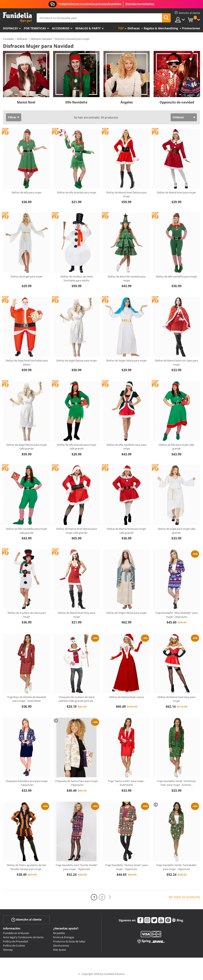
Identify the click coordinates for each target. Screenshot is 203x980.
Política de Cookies (14, 946)
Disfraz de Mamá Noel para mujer (176, 192)
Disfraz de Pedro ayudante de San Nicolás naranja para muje (27, 867)
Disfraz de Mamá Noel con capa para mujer (176, 362)
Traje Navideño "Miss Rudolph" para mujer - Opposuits (176, 615)
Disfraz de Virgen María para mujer (126, 360)
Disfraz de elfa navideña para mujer (176, 276)
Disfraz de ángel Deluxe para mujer (77, 360)
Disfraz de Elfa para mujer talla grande (176, 447)
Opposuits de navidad (177, 102)
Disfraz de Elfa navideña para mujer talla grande (27, 531)
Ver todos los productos (184, 897)
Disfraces (10, 28)
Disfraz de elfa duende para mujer (77, 192)
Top (121, 28)
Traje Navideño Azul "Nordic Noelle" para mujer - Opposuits (77, 867)
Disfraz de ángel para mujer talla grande (177, 531)
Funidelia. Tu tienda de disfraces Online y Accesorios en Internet (17, 18)
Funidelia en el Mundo (16, 933)
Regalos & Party (88, 28)
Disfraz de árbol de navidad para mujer (127, 278)
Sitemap (8, 950)
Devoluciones (61, 946)
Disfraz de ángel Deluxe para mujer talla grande (27, 447)
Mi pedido (59, 933)
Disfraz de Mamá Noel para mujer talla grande (126, 531)
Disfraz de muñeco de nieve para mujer (27, 615)
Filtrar (12, 117)
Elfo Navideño (76, 102)
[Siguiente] (110, 897)
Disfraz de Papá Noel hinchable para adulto (27, 362)
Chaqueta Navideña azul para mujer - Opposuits (27, 783)
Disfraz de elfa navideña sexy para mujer (126, 447)
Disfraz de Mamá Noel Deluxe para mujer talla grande (77, 531)
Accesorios (61, 28)
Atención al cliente (26, 920)
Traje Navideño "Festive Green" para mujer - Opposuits (126, 867)
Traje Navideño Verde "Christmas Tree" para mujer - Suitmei (176, 783)
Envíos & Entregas (64, 937)
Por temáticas (35, 28)
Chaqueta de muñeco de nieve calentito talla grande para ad (77, 699)
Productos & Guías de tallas (69, 941)
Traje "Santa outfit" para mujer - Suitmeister (126, 783)
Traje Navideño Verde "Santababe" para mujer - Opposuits (177, 867)
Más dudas (60, 950)
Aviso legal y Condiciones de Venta (23, 937)
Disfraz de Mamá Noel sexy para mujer (77, 615)
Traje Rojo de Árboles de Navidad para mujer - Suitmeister (27, 699)
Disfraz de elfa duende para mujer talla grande (77, 447)
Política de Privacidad (15, 941)
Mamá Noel (26, 102)
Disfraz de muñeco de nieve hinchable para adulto (77, 278)
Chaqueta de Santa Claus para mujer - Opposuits (77, 783)
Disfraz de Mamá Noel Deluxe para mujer (126, 194)
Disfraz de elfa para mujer (27, 192)
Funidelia (8, 39)
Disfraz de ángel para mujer (27, 276)
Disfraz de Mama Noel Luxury (127, 697)
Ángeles (127, 102)
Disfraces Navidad (41, 39)
